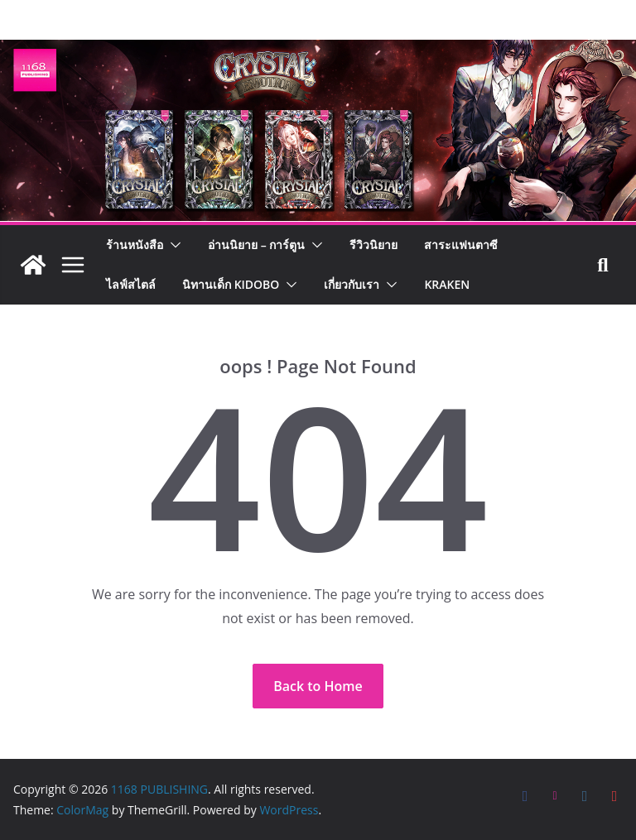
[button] (172, 245)
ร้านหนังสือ (135, 245)
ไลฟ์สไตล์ (131, 284)
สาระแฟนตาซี (461, 245)
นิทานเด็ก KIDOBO (231, 284)
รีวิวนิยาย (373, 245)
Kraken (447, 284)
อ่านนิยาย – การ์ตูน (256, 245)
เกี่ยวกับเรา (352, 284)
